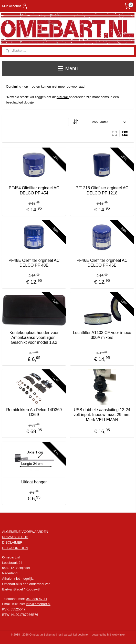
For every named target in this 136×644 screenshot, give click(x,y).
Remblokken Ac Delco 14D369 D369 (34, 412)
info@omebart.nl (38, 604)
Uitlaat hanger (34, 482)
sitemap (51, 635)
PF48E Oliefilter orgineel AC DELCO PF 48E (34, 263)
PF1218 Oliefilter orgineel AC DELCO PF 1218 (102, 190)
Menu (68, 68)
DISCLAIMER (12, 542)
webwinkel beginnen (76, 635)
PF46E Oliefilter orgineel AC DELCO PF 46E (102, 263)
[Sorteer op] (99, 122)
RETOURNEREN (15, 548)
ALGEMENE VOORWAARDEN (25, 532)
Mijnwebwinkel (116, 635)
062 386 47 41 (36, 599)
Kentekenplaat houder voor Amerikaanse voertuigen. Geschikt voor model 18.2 (34, 337)
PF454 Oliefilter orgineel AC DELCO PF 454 (34, 190)
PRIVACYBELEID (15, 537)
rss (60, 635)
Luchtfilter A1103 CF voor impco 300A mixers (102, 335)
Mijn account (15, 6)
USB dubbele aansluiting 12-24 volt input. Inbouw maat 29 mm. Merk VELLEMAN (102, 415)
